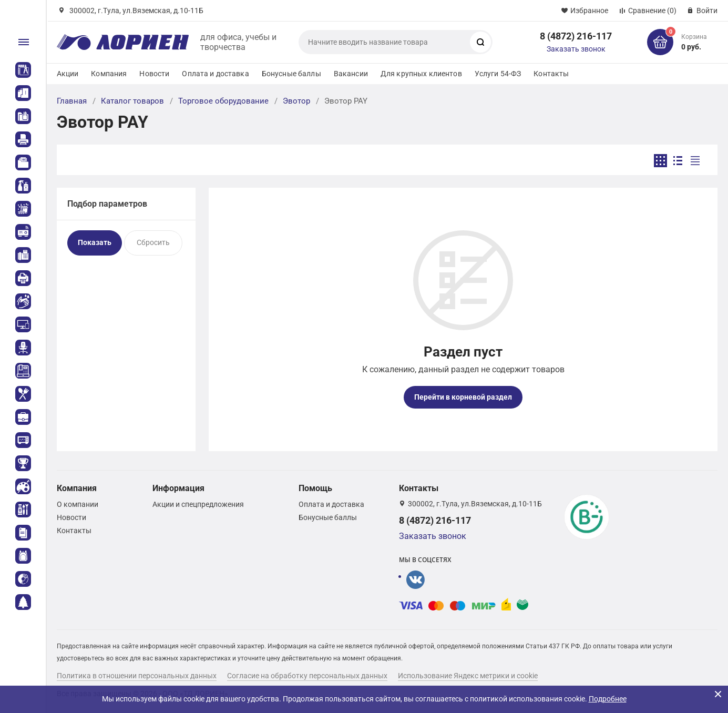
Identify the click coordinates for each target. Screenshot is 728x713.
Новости (154, 74)
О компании (78, 504)
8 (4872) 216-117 (576, 36)
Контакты (551, 74)
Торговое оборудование (223, 101)
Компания (109, 74)
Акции (68, 74)
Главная (72, 101)
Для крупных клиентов (421, 74)
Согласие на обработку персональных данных (307, 676)
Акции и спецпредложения (198, 504)
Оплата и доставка (215, 74)
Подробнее (608, 699)
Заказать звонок (576, 49)
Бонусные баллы (291, 74)
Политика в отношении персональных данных (137, 676)
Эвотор (296, 101)
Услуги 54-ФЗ (498, 74)
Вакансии (351, 74)
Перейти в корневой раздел (463, 397)
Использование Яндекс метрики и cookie (468, 676)
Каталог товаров (132, 101)
